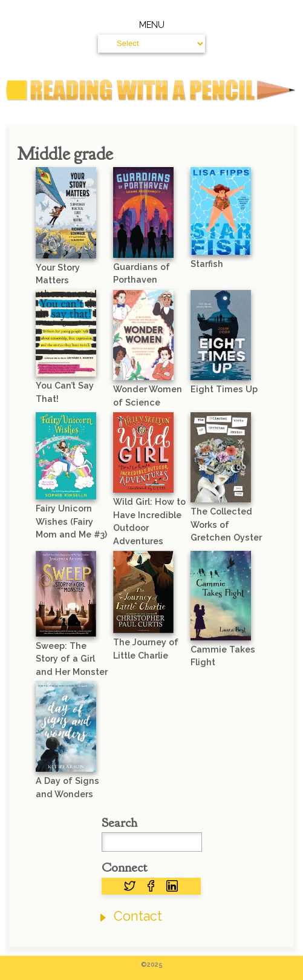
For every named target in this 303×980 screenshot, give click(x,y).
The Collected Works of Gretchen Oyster (226, 524)
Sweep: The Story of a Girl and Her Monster (72, 659)
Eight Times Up (224, 389)
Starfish (207, 264)
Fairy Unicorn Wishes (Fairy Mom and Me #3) (71, 521)
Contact (138, 916)
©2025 (152, 965)
